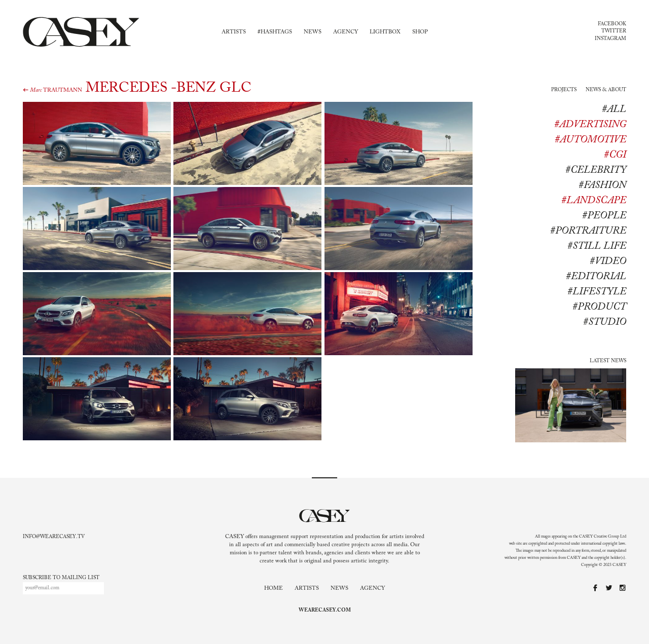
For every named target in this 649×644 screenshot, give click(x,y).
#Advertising (590, 125)
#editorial (596, 277)
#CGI (615, 155)
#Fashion (602, 185)
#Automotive (590, 140)
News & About (606, 90)
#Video (608, 261)
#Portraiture (588, 231)
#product (599, 307)
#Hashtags (275, 32)
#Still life (597, 246)
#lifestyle (597, 292)
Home (274, 589)
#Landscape (594, 201)
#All (614, 109)
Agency (346, 32)
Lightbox (385, 32)
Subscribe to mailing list (61, 578)
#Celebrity (596, 170)
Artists (234, 32)
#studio (605, 322)
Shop (420, 32)
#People (604, 216)
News (313, 32)
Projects (564, 90)
